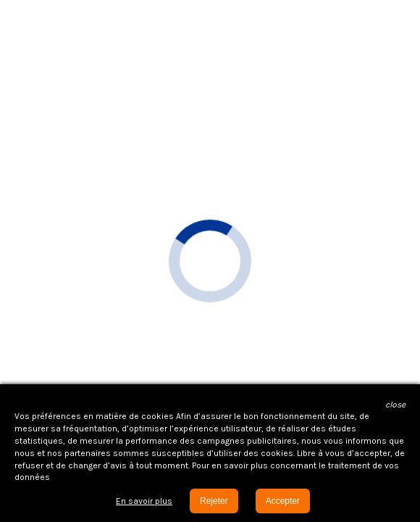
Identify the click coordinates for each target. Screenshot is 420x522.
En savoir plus (144, 501)
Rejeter (214, 501)
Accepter (283, 501)
